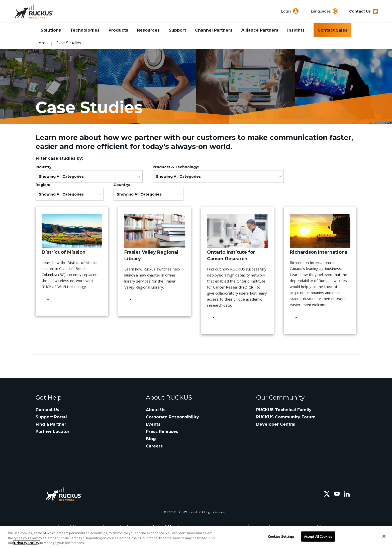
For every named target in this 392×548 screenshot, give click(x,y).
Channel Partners (214, 30)
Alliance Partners (260, 30)
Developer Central (276, 424)
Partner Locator (53, 432)
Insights (296, 30)
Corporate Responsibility (172, 417)
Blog (151, 439)
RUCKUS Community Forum (286, 417)
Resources (148, 30)
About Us (156, 410)
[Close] (384, 536)
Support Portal (51, 417)
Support (177, 30)
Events (153, 424)
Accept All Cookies (318, 536)
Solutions (51, 30)
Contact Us (47, 410)
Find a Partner (51, 424)
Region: (44, 185)
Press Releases (162, 432)
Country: (123, 185)
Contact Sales (332, 30)
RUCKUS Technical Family (284, 410)
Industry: (45, 167)
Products (118, 30)
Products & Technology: (177, 167)
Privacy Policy (27, 543)
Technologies (85, 30)
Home (42, 43)
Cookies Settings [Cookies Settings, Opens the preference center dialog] (281, 536)
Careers (154, 446)
